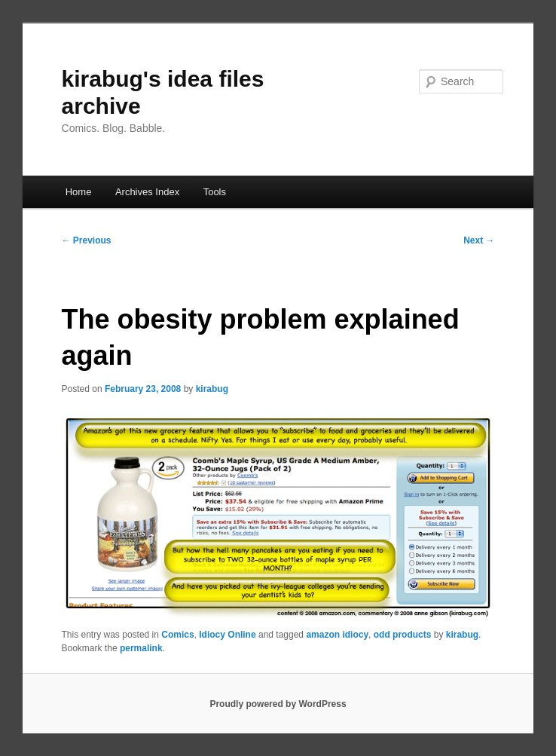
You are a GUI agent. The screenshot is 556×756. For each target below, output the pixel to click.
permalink (141, 648)
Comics (177, 635)
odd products (403, 635)
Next (479, 240)
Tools (215, 192)
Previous (87, 240)
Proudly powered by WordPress (278, 704)
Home (79, 192)
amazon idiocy (337, 635)
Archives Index (147, 192)
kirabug (212, 389)
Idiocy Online (227, 635)
